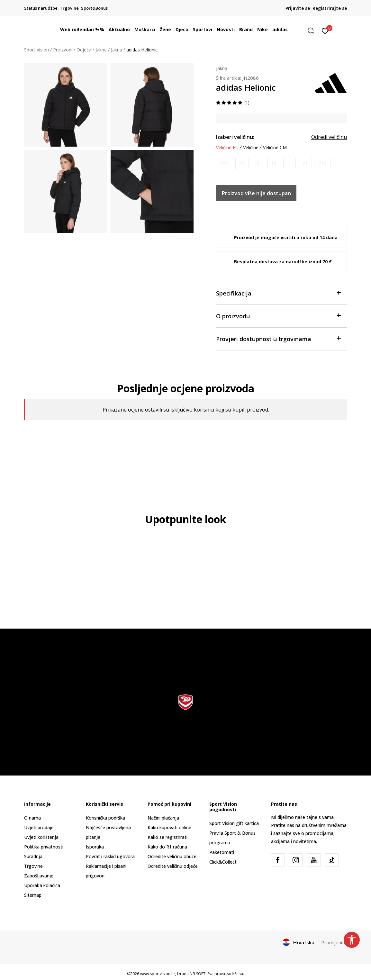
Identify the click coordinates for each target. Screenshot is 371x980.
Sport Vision (36, 50)
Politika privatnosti (44, 847)
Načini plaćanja (163, 818)
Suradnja (33, 856)
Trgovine (33, 866)
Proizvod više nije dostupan (256, 193)
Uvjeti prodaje (39, 827)
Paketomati (222, 852)
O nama (32, 818)
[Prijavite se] (325, 31)
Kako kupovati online (169, 827)
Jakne (101, 50)
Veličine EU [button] (227, 148)
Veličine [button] (251, 148)
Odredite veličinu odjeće (173, 866)
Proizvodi (63, 50)
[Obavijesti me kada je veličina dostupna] (224, 163)
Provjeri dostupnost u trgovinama (278, 338)
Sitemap (33, 895)
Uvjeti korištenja (41, 837)
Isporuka (95, 847)
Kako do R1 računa (167, 847)
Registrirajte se (330, 8)
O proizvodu (278, 316)
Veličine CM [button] (275, 148)
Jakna (117, 50)
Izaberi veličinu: (235, 137)
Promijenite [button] (334, 942)
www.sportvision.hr (158, 974)
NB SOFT (198, 974)
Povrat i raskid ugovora (110, 856)
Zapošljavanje (39, 876)
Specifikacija (278, 293)
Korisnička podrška (105, 818)
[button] (313, 31)
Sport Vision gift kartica (234, 823)
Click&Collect (223, 862)
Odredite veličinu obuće (172, 856)
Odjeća (84, 50)
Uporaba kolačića (42, 885)
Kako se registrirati (167, 837)
